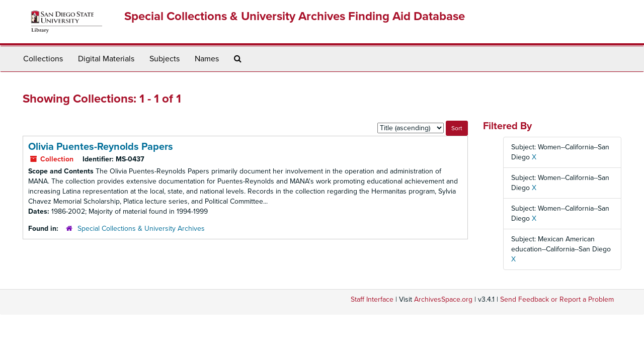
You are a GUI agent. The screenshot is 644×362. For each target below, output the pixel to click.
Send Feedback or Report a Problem (557, 299)
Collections (43, 59)
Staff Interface (372, 299)
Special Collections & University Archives (141, 229)
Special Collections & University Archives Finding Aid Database (295, 16)
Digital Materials (106, 59)
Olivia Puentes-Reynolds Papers (101, 147)
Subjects (165, 59)
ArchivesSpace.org (443, 299)
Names (207, 59)
